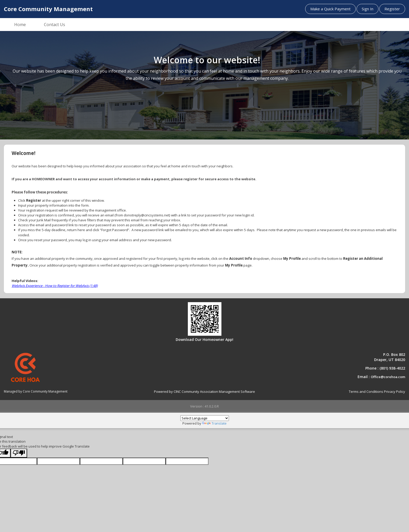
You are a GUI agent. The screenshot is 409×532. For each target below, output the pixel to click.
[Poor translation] (19, 453)
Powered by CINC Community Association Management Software (205, 392)
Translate (214, 423)
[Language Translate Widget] (205, 418)
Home (20, 25)
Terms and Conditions (366, 392)
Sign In (368, 9)
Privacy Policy (395, 392)
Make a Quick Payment (330, 9)
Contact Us (55, 25)
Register (392, 9)
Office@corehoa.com (388, 377)
